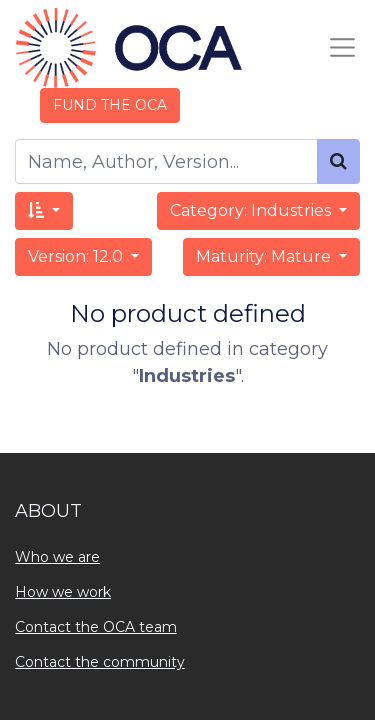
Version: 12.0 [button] (77, 256)
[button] (44, 211)
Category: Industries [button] (252, 210)
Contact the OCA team (96, 627)
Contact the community (100, 662)
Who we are (57, 557)
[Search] (338, 161)
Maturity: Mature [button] (265, 256)
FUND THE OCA (110, 105)
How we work (63, 592)
